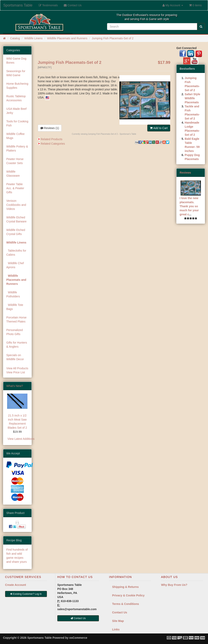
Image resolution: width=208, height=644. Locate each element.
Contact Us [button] (78, 618)
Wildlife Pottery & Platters (17, 148)
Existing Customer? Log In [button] (26, 594)
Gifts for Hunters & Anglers (17, 345)
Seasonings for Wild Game (16, 73)
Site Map (118, 621)
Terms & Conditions (126, 604)
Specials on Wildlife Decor (15, 357)
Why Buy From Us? (174, 585)
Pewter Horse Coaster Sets (15, 161)
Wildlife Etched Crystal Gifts (16, 232)
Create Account (16, 585)
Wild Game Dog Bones (16, 61)
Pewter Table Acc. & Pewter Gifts (15, 188)
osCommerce (78, 638)
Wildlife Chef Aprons (15, 265)
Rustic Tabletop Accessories (16, 98)
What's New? (15, 386)
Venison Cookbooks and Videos (16, 205)
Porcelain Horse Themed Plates (16, 319)
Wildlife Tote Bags (15, 307)
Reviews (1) (50, 128)
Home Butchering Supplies (17, 86)
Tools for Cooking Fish (17, 123)
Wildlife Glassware (13, 174)
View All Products (17, 368)
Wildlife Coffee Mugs (15, 136)
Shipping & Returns (125, 587)
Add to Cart (159, 128)
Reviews (185, 173)
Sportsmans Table (18, 5)
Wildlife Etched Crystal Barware (16, 219)
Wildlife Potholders (13, 294)
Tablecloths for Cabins (16, 253)
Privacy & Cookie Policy (128, 595)
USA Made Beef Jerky (16, 111)
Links (116, 629)
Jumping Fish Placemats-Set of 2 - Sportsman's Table (112, 134)
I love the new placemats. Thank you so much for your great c (189, 206)
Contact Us (120, 612)
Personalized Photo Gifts (15, 332)
